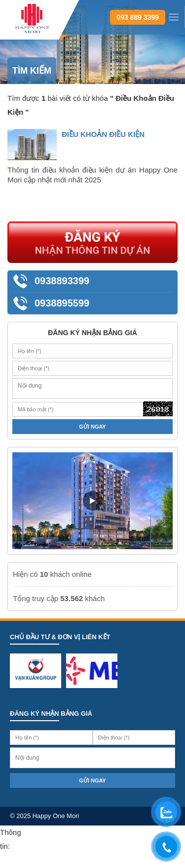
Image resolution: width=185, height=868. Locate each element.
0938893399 (62, 281)
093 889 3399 (138, 17)
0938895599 (62, 303)
